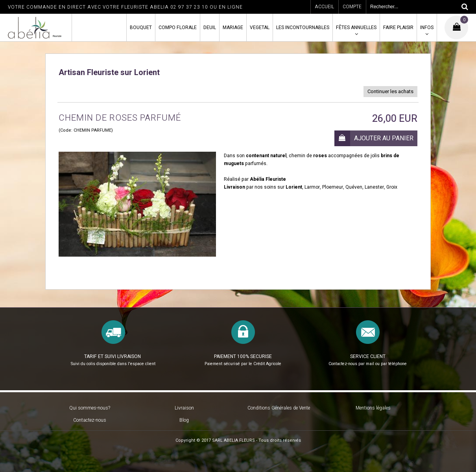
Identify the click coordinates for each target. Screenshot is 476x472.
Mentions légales (373, 408)
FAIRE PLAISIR (398, 28)
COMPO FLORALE (178, 28)
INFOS (427, 28)
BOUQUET (141, 28)
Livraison (184, 408)
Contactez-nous (90, 420)
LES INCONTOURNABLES (303, 28)
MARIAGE (233, 28)
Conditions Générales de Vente (279, 408)
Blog (184, 420)
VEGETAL (260, 28)
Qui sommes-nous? (90, 408)
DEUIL (210, 28)
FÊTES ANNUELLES (356, 28)
